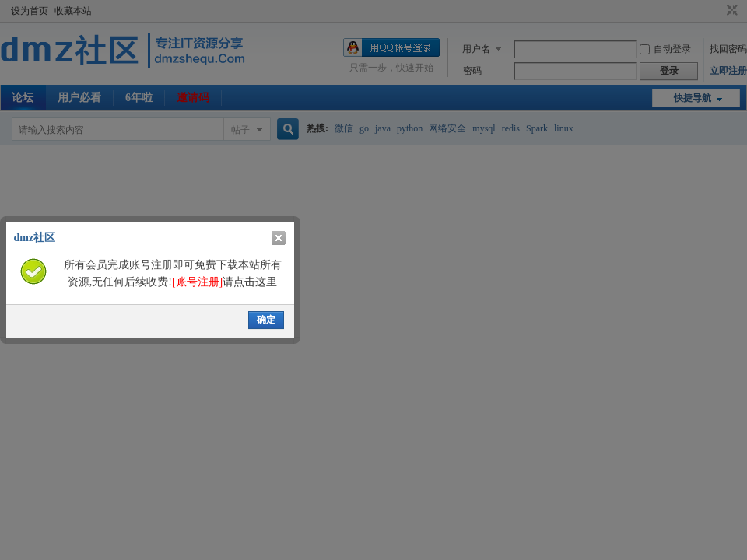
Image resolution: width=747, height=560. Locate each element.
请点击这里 (224, 282)
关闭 (279, 238)
